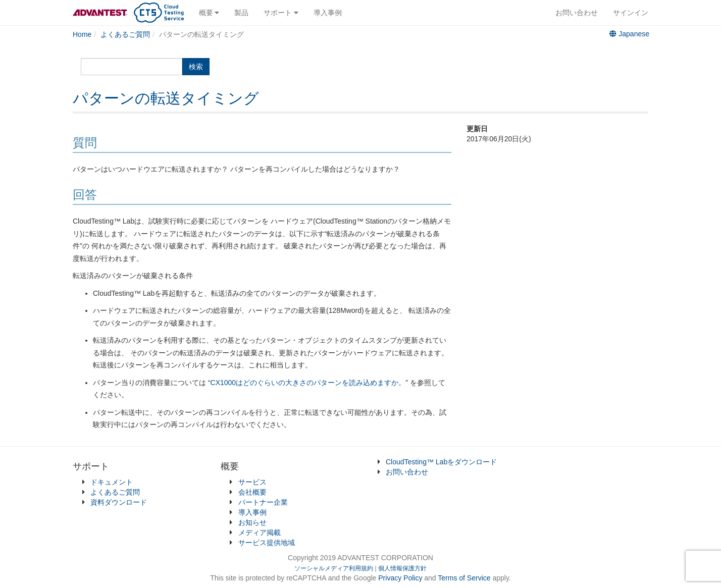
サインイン (631, 13)
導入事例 (328, 13)
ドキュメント (112, 482)
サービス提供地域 (267, 543)
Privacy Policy (401, 578)
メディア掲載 (260, 532)
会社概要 (252, 492)
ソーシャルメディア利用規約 (334, 568)
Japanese (629, 34)
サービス (252, 482)
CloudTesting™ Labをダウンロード (441, 462)
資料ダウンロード (119, 502)
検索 (196, 67)
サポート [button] (281, 13)
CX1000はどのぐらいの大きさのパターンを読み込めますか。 (308, 383)
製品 (241, 13)
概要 (209, 13)
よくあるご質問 (115, 492)
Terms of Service (464, 578)
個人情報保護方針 (402, 568)
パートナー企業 (263, 502)
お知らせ (252, 522)
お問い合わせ (577, 13)
